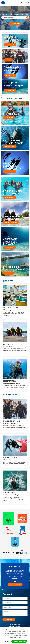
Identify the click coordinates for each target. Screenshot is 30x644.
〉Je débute (9, 118)
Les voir (8, 60)
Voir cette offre (10, 147)
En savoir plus (10, 45)
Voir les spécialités (11, 222)
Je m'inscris (9, 273)
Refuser (7, 641)
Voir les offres (9, 248)
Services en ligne (15, 624)
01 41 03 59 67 (16, 585)
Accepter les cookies (19, 641)
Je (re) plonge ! (10, 197)
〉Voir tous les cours (11, 121)
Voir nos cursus (10, 172)
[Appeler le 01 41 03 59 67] (22, 3)
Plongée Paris (16, 24)
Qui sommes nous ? (15, 626)
